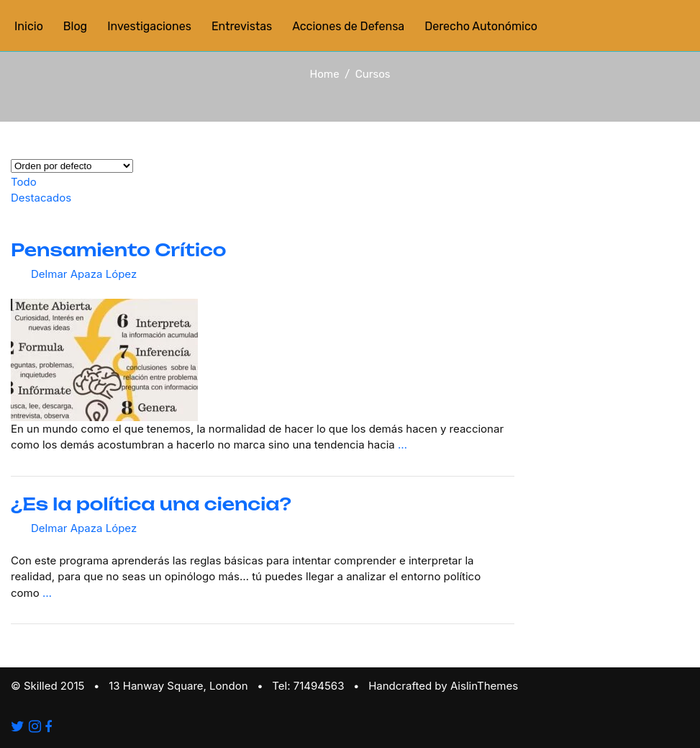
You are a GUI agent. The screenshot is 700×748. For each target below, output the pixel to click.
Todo (24, 182)
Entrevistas (242, 26)
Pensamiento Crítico (118, 250)
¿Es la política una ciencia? (151, 504)
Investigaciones (149, 26)
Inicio (29, 26)
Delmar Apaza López (84, 274)
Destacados (41, 198)
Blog (75, 26)
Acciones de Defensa (348, 26)
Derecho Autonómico (481, 26)
